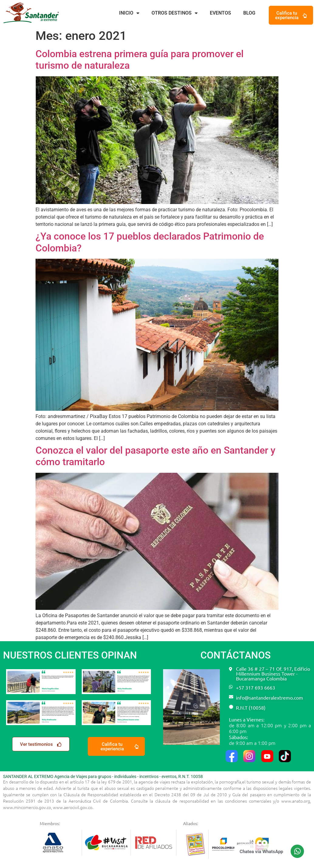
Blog (249, 13)
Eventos (220, 13)
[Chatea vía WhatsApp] (297, 851)
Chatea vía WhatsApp (261, 852)
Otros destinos (175, 13)
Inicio (129, 13)
